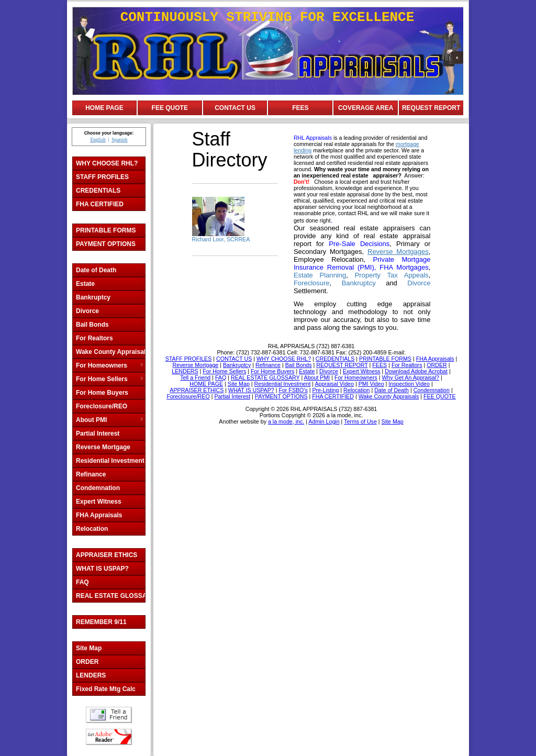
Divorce (87, 311)
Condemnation (98, 488)
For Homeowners (102, 365)
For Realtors (94, 338)
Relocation (92, 529)
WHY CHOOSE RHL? (107, 163)
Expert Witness (99, 502)
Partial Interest (98, 433)
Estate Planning (320, 275)
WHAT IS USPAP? (102, 569)
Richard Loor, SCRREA (221, 239)
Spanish (119, 140)
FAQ (82, 582)
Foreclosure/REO (102, 406)
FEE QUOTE (170, 108)
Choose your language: (109, 133)
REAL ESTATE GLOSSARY (110, 596)
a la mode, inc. (286, 421)
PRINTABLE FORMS (106, 230)
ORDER (87, 662)
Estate (85, 284)
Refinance (91, 474)
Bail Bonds (92, 325)
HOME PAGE (104, 108)
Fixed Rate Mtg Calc (106, 689)
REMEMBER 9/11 (101, 622)
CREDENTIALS (98, 191)
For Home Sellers (102, 379)
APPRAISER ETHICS (107, 555)
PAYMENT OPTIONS (106, 244)
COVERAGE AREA (366, 108)
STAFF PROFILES (102, 177)
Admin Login (324, 421)
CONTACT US (235, 108)
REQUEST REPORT (431, 108)
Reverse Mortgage (103, 447)
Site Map (89, 648)
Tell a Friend (109, 715)
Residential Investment (110, 461)
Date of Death (96, 270)
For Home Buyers (102, 393)
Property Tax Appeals (392, 275)
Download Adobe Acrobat (109, 737)
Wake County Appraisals (110, 352)
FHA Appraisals (99, 515)
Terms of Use (360, 421)
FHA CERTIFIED (100, 204)
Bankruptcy (93, 297)
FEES (300, 108)
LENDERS (91, 675)
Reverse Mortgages (398, 252)
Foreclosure (312, 283)
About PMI (91, 420)
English (98, 140)
